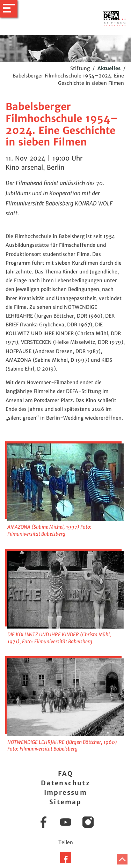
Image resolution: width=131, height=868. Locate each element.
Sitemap (65, 802)
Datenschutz (65, 783)
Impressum (66, 792)
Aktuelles (109, 68)
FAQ (65, 774)
